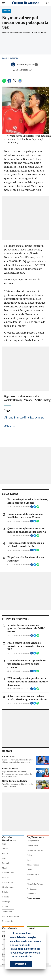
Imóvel (31, 928)
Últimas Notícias (33, 865)
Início (5, 58)
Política (5, 853)
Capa (4, 844)
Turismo (5, 906)
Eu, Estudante (35, 837)
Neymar (11, 426)
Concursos (33, 898)
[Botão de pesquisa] (48, 3)
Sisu (28, 879)
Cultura (29, 870)
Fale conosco (31, 894)
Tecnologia (6, 902)
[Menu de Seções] (4, 3)
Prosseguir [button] (21, 964)
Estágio (29, 855)
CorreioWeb (10, 928)
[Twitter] (15, 82)
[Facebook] (9, 82)
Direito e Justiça (8, 882)
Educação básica (33, 841)
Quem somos (7, 912)
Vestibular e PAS (33, 874)
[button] (34, 957)
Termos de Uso (8, 921)
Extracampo (37, 417)
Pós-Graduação (32, 889)
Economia (6, 863)
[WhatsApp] (4, 82)
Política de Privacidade (11, 916)
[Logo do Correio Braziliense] (25, 3)
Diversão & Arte (8, 873)
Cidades (5, 849)
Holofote (5, 897)
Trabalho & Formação (35, 850)
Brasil (4, 858)
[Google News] (20, 82)
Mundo (5, 868)
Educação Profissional (35, 884)
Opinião (5, 892)
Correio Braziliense (9, 839)
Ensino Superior (32, 846)
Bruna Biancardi (16, 417)
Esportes (14, 58)
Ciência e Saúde (8, 887)
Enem (29, 860)
